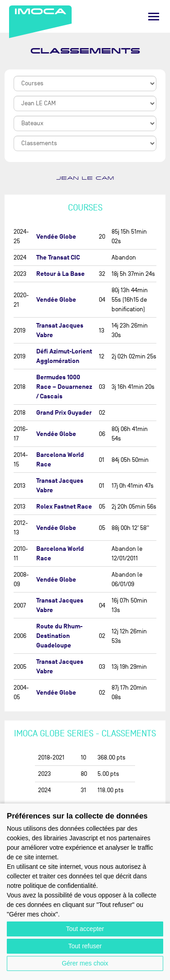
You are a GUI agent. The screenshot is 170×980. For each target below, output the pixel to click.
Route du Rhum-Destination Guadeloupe (59, 636)
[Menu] (154, 17)
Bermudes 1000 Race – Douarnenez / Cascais (64, 387)
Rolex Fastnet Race (64, 507)
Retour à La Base (61, 274)
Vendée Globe (56, 237)
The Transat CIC (58, 257)
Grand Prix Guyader (64, 413)
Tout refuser (85, 946)
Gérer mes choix (85, 963)
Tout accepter (85, 929)
